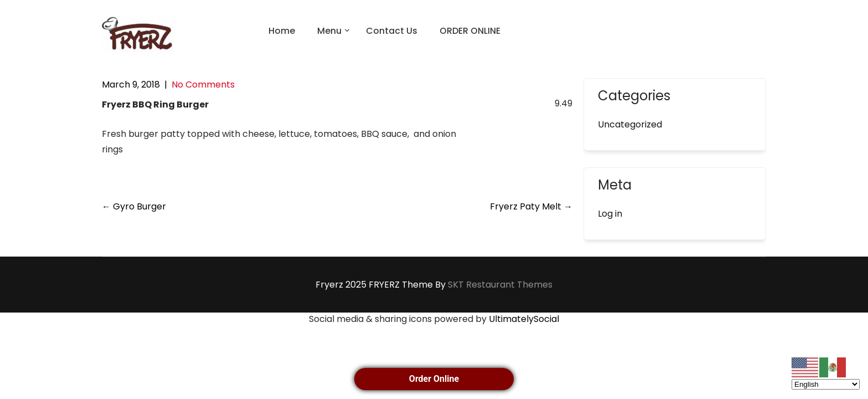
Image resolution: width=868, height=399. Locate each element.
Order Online (434, 379)
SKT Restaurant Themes (500, 285)
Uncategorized (630, 124)
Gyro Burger (134, 206)
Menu (329, 31)
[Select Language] (826, 384)
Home (282, 31)
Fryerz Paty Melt (531, 206)
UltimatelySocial (524, 319)
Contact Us (392, 31)
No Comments (203, 85)
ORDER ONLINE (470, 31)
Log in (610, 214)
